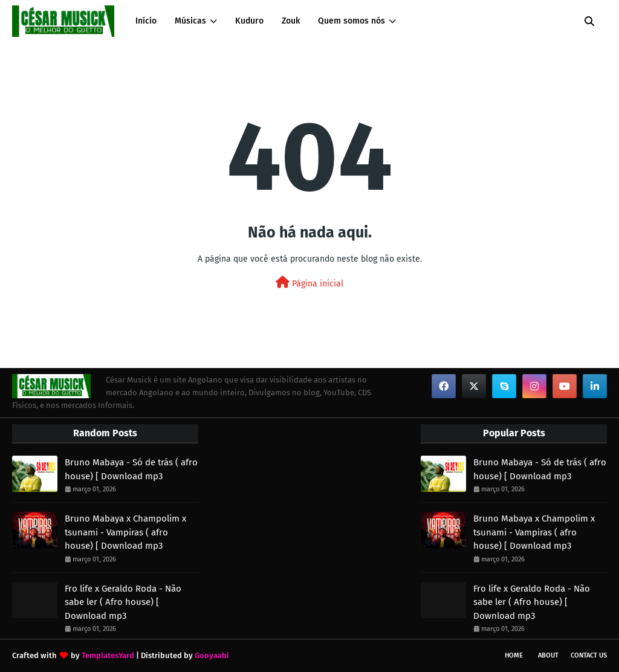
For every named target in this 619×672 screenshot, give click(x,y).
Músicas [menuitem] (190, 21)
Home (514, 655)
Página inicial (309, 283)
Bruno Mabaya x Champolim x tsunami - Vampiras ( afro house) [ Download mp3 (125, 532)
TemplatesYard (108, 655)
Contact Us (589, 655)
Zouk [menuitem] (291, 21)
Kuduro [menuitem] (249, 21)
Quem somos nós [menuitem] (352, 21)
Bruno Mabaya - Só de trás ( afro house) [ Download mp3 (131, 469)
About (548, 655)
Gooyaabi (212, 655)
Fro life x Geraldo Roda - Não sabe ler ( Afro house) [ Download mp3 (123, 602)
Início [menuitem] (146, 21)
